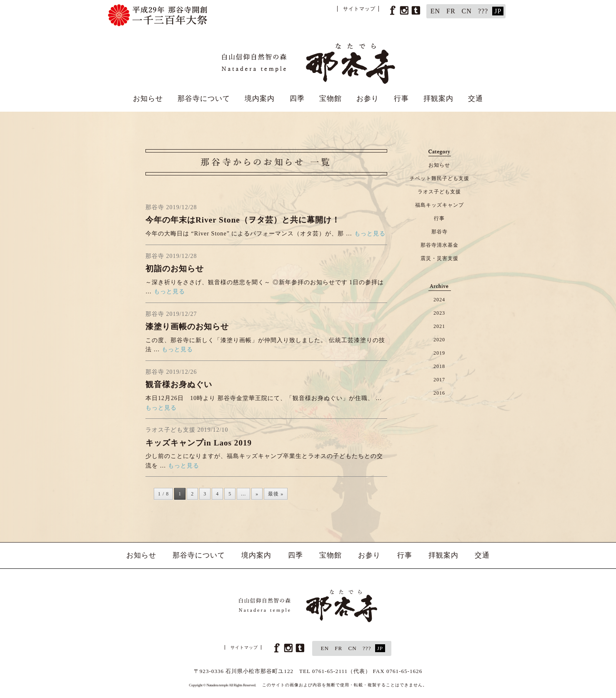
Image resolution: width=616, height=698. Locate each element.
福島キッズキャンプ (439, 205)
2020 (439, 340)
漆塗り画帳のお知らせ (187, 326)
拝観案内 (438, 99)
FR (451, 11)
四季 (297, 99)
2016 (439, 393)
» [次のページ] (257, 494)
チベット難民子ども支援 (439, 178)
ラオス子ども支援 (439, 192)
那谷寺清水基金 (439, 245)
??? (483, 11)
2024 (439, 300)
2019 (439, 353)
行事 (401, 99)
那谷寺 (439, 232)
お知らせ (148, 99)
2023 (439, 313)
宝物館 (331, 99)
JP (498, 11)
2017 (439, 380)
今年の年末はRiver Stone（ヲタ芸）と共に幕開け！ (243, 220)
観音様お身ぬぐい (179, 384)
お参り (368, 99)
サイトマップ (359, 9)
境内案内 (260, 99)
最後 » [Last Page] (276, 494)
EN (435, 11)
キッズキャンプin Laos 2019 (199, 443)
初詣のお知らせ (175, 269)
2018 (439, 366)
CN (467, 11)
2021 (439, 326)
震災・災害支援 (439, 258)
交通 (476, 99)
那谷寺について (204, 99)
